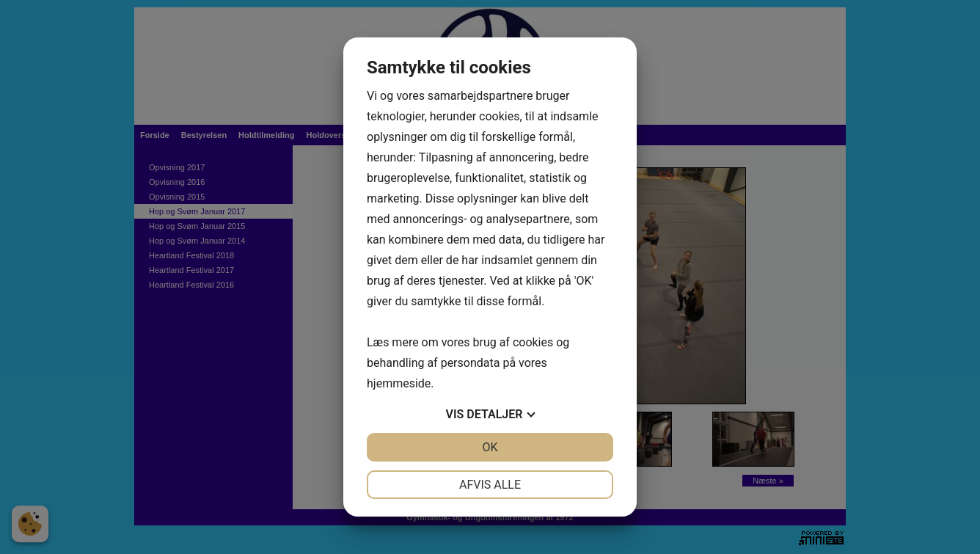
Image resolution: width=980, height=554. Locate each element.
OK (490, 447)
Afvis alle (490, 485)
